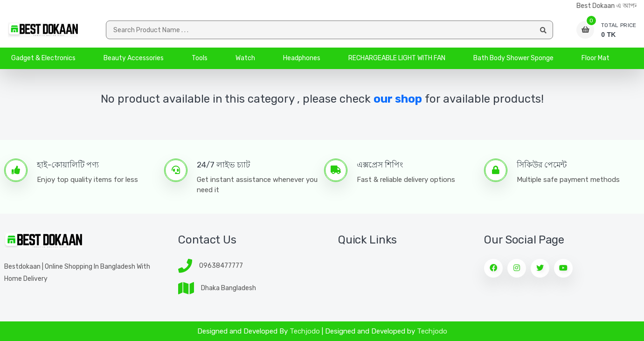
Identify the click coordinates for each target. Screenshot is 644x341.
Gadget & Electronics (43, 58)
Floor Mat (596, 58)
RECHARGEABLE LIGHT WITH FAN (397, 58)
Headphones (302, 58)
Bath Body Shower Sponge (513, 58)
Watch (245, 58)
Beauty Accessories (134, 58)
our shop (398, 99)
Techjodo (305, 331)
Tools (200, 58)
